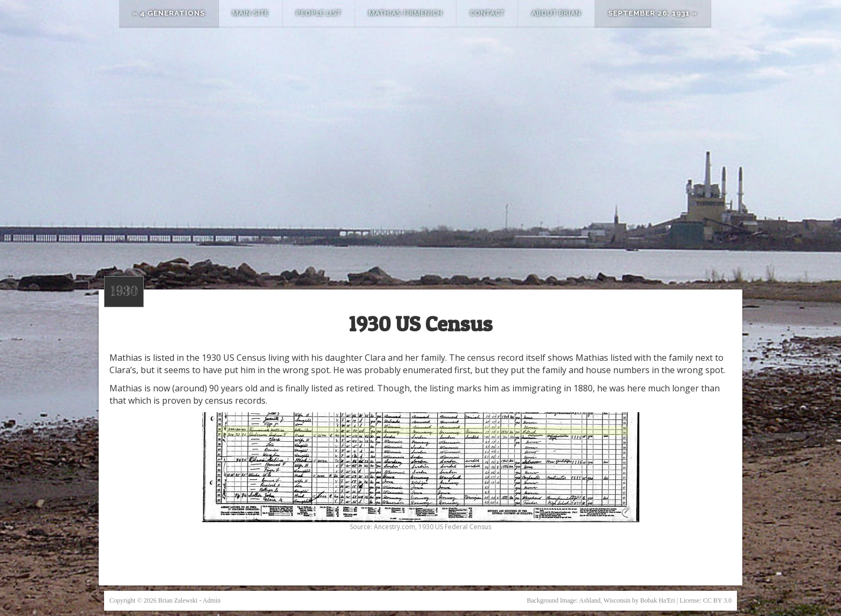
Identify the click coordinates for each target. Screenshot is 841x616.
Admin (212, 600)
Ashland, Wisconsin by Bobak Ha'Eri (627, 600)
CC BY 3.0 (717, 600)
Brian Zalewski (178, 600)
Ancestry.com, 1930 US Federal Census (433, 527)
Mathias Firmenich (405, 13)
